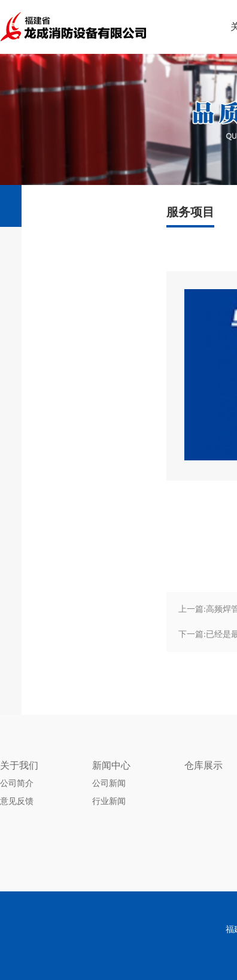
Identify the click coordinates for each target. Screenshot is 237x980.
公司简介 (17, 783)
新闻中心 (111, 765)
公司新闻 (109, 783)
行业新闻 (109, 801)
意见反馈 (17, 801)
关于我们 (19, 765)
